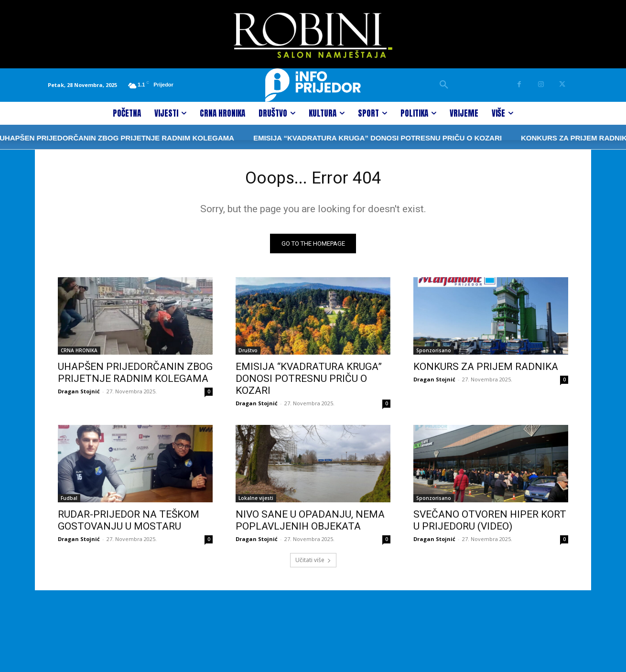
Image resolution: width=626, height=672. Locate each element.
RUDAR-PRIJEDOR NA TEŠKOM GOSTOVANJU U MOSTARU (129, 524)
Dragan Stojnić (79, 395)
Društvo (248, 354)
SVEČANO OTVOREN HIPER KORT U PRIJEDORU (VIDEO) (490, 524)
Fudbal (69, 501)
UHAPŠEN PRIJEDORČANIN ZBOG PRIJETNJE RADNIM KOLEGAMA (135, 376)
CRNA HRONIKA (79, 354)
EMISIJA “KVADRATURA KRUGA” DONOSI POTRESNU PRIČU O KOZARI (353, 138)
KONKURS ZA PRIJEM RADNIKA (552, 138)
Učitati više (313, 563)
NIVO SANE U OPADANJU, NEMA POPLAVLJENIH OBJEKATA (310, 524)
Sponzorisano (434, 354)
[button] (444, 85)
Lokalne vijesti (256, 501)
